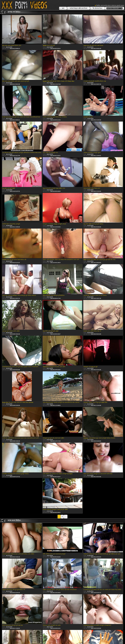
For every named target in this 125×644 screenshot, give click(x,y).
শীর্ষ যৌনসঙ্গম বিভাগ (97, 8)
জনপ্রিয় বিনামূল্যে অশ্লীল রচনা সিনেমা (78, 8)
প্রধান (63, 8)
